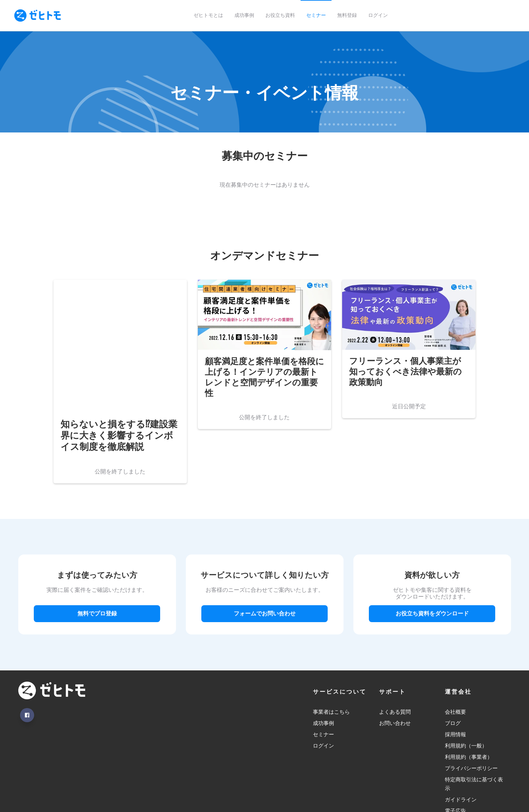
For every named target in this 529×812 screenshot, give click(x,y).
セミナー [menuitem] (316, 15)
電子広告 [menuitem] (455, 758)
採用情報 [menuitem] (455, 680)
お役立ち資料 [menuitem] (280, 15)
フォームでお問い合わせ (265, 559)
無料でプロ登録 (97, 559)
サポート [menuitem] (392, 637)
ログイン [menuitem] (378, 15)
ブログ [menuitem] (453, 669)
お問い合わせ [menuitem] (395, 669)
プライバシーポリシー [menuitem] (471, 714)
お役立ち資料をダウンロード (432, 559)
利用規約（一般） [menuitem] (466, 692)
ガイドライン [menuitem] (461, 746)
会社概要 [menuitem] (455, 658)
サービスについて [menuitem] (340, 637)
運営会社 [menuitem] (458, 637)
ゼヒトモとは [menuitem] (208, 15)
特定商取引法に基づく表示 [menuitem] (474, 730)
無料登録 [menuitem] (347, 15)
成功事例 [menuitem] (244, 15)
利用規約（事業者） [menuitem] (469, 703)
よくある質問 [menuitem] (395, 658)
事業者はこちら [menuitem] (331, 658)
